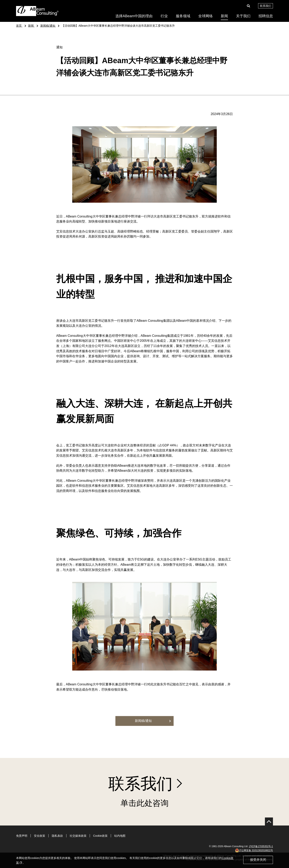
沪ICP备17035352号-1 (261, 846)
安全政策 (40, 836)
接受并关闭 (258, 860)
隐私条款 (57, 836)
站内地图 (120, 836)
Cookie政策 (100, 836)
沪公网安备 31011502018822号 (254, 850)
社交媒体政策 (78, 836)
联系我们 (266, 6)
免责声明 (22, 836)
